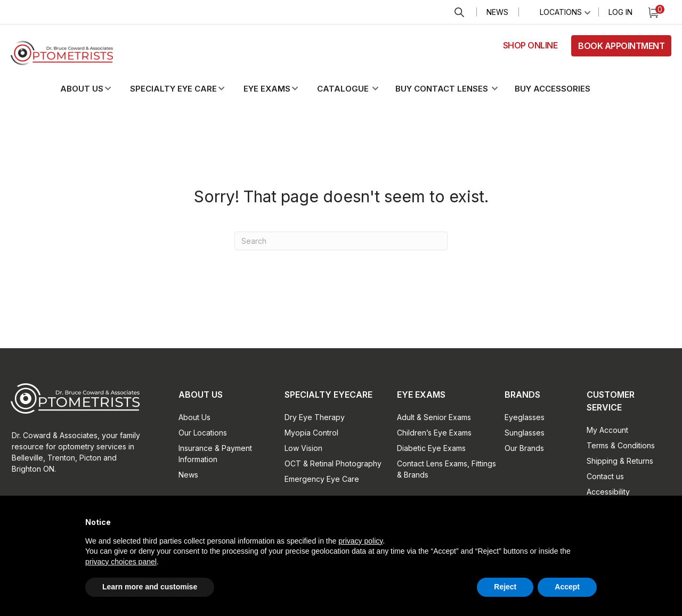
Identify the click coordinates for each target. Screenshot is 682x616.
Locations (561, 12)
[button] (94, 89)
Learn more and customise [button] (150, 587)
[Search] (341, 241)
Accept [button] (567, 587)
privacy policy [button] (360, 541)
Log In (620, 12)
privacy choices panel (121, 562)
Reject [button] (505, 587)
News (497, 12)
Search (459, 13)
